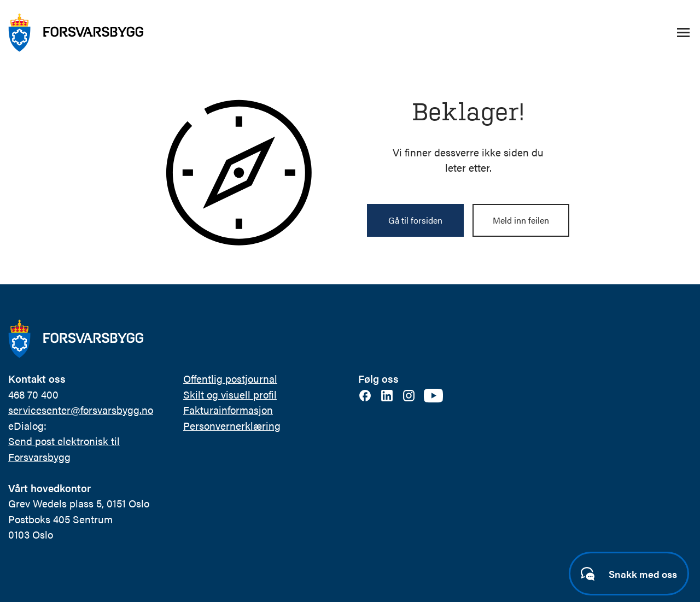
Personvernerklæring (232, 426)
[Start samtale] (629, 574)
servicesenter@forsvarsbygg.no (81, 410)
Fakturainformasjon (228, 410)
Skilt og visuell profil (230, 394)
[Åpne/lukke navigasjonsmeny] (683, 33)
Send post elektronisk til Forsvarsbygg (64, 449)
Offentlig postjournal (230, 379)
